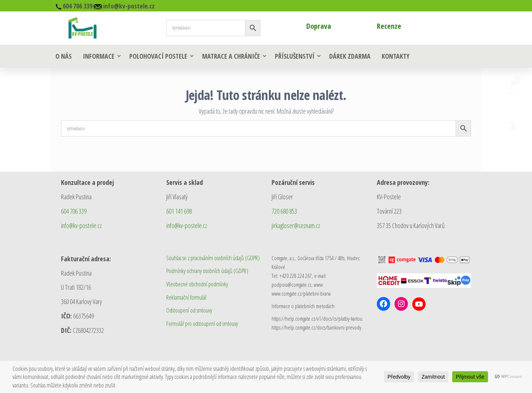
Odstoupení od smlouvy (189, 310)
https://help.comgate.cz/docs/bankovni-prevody (316, 327)
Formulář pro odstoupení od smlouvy (202, 324)
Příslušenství (295, 56)
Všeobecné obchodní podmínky (197, 284)
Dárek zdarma (350, 56)
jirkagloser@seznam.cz (296, 225)
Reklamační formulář (186, 297)
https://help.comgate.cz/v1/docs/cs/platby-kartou (317, 318)
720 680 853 (284, 211)
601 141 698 (179, 211)
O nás (64, 56)
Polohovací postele (158, 56)
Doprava (319, 26)
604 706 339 (74, 211)
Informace (99, 56)
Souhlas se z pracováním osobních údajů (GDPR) (213, 258)
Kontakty (395, 56)
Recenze (389, 26)
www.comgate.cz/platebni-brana (301, 293)
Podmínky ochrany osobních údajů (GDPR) (207, 271)
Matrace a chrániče (231, 56)
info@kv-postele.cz (81, 225)
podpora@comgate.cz (291, 285)
